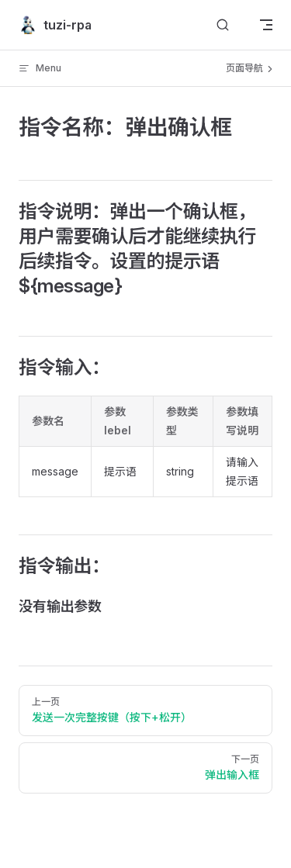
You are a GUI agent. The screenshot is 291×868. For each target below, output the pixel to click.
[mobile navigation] (266, 25)
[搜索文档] (223, 25)
